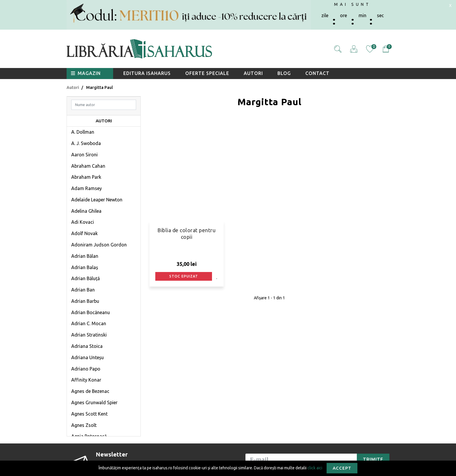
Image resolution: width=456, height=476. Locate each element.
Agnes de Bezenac (90, 391)
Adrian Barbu (85, 301)
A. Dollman (83, 132)
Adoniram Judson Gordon (99, 245)
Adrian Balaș (85, 267)
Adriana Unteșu (88, 357)
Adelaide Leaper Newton (97, 200)
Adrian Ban (83, 290)
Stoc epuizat (184, 276)
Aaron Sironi (84, 155)
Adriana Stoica (87, 346)
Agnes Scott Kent (89, 414)
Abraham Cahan (88, 166)
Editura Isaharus (147, 73)
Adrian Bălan (85, 256)
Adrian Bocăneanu (91, 312)
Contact (317, 73)
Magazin (86, 73)
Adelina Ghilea (86, 211)
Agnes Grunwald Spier (94, 402)
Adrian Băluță (85, 278)
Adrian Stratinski (89, 335)
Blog (284, 73)
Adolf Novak (84, 233)
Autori (253, 73)
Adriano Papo (86, 369)
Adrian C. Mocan (89, 323)
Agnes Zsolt (84, 425)
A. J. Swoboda (86, 143)
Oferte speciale (207, 73)
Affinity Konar (86, 380)
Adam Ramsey (87, 188)
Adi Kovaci (83, 222)
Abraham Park (86, 177)
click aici (315, 468)
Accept (342, 468)
